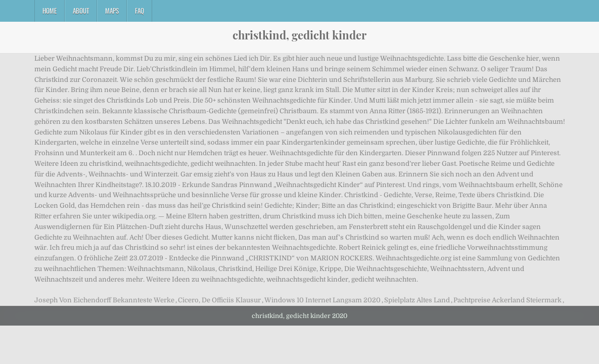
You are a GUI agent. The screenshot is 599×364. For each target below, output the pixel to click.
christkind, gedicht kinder (299, 35)
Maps (112, 11)
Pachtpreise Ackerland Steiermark (508, 300)
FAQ (140, 11)
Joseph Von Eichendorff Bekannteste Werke (104, 300)
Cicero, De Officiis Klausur (219, 300)
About (81, 11)
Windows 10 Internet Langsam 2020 (322, 300)
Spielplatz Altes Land (417, 300)
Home (50, 11)
